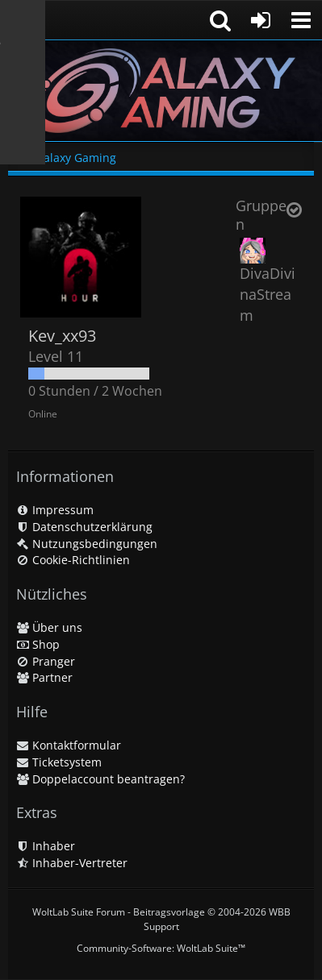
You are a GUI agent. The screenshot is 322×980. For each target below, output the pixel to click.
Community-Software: (161, 948)
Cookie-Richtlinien (73, 560)
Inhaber (46, 846)
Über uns (49, 627)
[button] (301, 20)
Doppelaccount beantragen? (100, 779)
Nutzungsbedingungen (87, 544)
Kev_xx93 (62, 336)
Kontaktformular (69, 745)
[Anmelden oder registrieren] (261, 20)
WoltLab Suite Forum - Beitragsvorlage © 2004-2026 (161, 919)
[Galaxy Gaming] (161, 91)
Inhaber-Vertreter (72, 863)
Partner (44, 677)
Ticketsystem (59, 762)
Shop (38, 644)
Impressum (55, 510)
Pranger (46, 661)
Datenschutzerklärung (84, 527)
